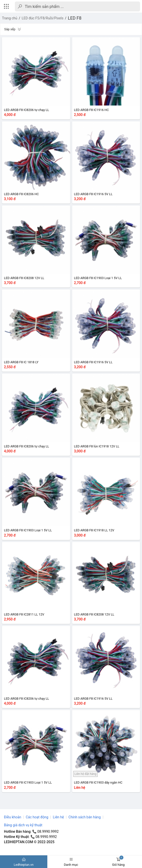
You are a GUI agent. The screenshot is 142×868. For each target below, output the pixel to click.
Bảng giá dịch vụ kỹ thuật (23, 825)
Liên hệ (58, 817)
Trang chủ (10, 18)
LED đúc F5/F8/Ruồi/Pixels (43, 18)
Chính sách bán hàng (85, 817)
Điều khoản (13, 817)
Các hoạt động (37, 817)
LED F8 (75, 18)
